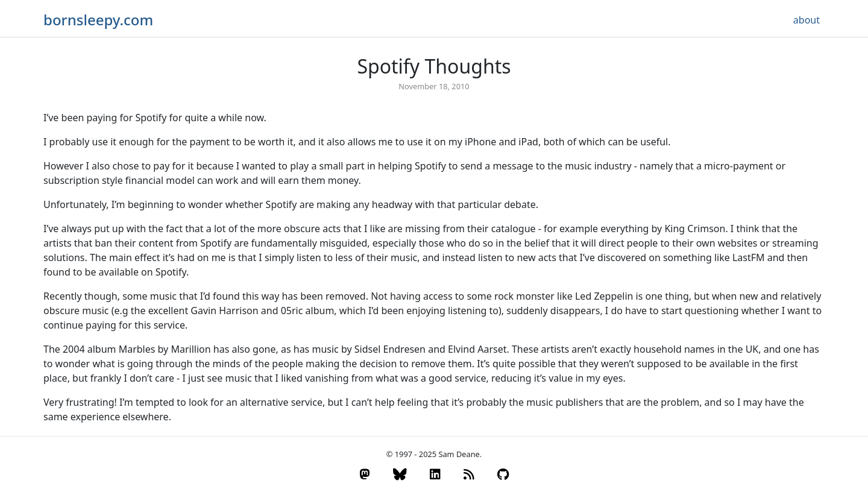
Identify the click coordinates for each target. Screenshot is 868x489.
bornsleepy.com (98, 20)
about (807, 20)
